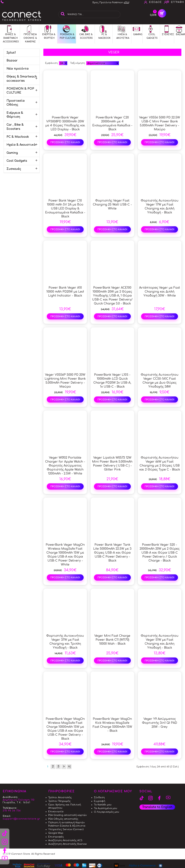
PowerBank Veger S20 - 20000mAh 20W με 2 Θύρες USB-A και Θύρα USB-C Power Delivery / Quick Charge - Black (160, 553)
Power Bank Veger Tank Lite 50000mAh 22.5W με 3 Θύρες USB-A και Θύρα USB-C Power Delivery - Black (112, 553)
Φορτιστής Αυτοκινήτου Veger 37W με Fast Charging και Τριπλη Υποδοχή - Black (65, 642)
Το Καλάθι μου (103, 805)
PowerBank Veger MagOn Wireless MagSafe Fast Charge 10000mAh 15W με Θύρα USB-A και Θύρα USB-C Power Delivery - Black (65, 729)
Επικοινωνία (56, 812)
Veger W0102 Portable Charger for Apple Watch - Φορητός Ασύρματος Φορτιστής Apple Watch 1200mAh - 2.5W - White (65, 466)
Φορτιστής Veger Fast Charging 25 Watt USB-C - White (112, 205)
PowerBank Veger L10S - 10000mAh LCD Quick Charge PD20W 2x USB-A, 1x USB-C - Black (112, 381)
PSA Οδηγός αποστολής (63, 819)
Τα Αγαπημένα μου (106, 808)
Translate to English (157, 807)
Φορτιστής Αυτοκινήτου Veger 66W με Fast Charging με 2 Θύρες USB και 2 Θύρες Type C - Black (160, 464)
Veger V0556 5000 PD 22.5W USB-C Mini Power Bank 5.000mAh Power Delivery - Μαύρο (160, 123)
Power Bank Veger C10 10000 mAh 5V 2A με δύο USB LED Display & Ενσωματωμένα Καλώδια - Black (65, 209)
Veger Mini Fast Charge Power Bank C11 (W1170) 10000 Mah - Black (112, 640)
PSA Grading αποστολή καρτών (67, 815)
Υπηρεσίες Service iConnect (66, 829)
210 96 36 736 (12, 811)
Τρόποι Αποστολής (60, 798)
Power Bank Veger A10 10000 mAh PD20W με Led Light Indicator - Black (65, 292)
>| (69, 767)
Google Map (56, 833)
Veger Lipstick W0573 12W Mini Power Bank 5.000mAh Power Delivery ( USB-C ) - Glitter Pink (112, 464)
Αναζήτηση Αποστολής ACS (65, 840)
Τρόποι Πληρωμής (59, 801)
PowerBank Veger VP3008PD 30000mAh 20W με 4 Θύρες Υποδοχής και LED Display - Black (65, 123)
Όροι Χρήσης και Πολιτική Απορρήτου (65, 806)
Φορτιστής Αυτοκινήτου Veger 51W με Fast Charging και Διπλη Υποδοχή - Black (160, 642)
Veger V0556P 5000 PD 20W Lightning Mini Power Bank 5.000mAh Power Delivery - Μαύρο (65, 381)
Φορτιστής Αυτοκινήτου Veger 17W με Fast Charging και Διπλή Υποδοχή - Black (160, 207)
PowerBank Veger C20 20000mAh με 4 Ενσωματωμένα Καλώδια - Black (112, 123)
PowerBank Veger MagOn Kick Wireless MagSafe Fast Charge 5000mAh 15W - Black (112, 725)
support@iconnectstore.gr (21, 819)
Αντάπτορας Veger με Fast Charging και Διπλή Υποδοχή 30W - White (160, 292)
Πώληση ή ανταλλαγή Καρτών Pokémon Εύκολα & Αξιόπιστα (67, 824)
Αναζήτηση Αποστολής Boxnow (67, 844)
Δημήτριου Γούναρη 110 (19, 800)
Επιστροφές (56, 837)
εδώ (126, 3)
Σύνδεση (99, 798)
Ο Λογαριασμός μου (107, 812)
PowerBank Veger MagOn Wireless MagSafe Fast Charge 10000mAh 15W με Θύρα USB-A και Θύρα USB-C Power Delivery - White (65, 555)
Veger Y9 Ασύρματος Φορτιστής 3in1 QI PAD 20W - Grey (160, 723)
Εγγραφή (100, 801)
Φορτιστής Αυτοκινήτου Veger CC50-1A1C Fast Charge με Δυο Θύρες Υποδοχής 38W (160, 381)
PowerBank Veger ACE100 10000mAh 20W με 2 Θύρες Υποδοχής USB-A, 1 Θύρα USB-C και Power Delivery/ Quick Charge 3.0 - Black (112, 296)
